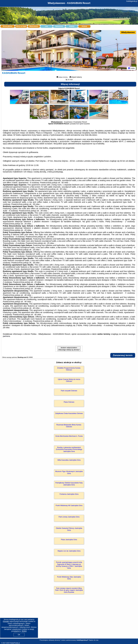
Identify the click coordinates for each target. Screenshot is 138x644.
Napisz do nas (94, 640)
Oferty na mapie (21, 26)
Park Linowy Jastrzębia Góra (69, 517)
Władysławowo (128, 32)
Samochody (59, 26)
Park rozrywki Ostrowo (69, 391)
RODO (24, 631)
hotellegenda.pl (132, 1)
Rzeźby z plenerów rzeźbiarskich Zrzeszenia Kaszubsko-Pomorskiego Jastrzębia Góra (69, 449)
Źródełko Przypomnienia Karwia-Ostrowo (69, 369)
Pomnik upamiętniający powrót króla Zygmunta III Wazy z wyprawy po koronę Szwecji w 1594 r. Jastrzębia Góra (69, 565)
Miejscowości (34, 26)
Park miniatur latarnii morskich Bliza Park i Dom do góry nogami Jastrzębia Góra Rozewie (69, 590)
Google (6, 621)
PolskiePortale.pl (15, 643)
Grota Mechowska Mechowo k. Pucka (69, 436)
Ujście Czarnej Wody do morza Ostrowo (69, 380)
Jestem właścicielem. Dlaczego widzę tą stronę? (69, 349)
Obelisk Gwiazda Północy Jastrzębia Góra (69, 529)
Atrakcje (72, 26)
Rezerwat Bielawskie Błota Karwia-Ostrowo (69, 426)
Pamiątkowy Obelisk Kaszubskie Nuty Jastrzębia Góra (69, 484)
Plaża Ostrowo (69, 402)
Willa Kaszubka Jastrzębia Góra (69, 460)
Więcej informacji (70, 84)
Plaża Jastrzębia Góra (69, 540)
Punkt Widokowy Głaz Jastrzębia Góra (69, 578)
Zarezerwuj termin (123, 355)
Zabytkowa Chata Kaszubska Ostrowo (69, 413)
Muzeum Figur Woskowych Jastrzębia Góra (69, 472)
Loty (46, 26)
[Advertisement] (69, 619)
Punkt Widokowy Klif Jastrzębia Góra (69, 506)
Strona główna (8, 26)
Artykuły (84, 26)
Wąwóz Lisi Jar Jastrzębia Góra (69, 551)
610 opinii (80, 124)
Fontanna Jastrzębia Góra (69, 494)
